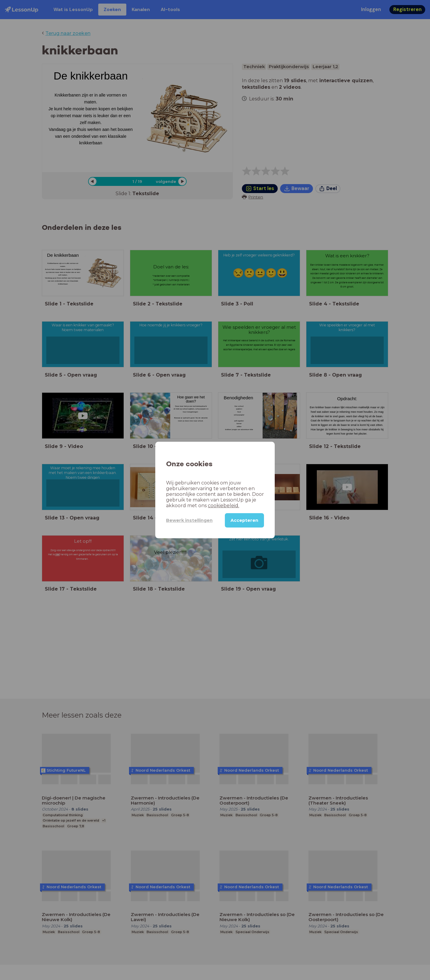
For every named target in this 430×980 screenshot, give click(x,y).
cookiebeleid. (224, 506)
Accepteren (244, 520)
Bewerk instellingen (189, 520)
